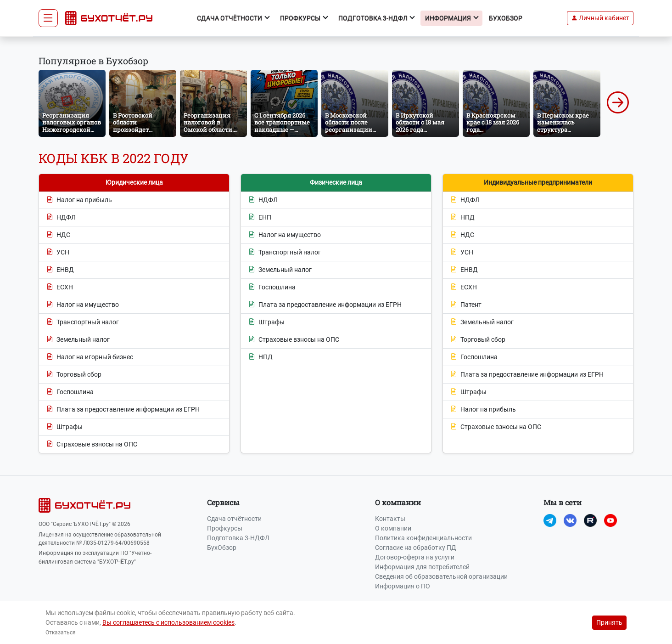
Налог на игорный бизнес (90, 357)
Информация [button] (449, 18)
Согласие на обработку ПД (416, 548)
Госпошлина (70, 392)
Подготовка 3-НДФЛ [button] (374, 18)
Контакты (390, 519)
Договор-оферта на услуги (415, 557)
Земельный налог (78, 340)
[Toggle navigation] (48, 18)
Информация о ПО (403, 586)
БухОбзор (506, 18)
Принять (609, 622)
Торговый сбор (74, 375)
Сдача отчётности (234, 519)
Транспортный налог (83, 322)
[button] (600, 18)
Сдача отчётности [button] (230, 18)
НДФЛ (61, 217)
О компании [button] (398, 502)
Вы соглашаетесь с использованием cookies (168, 622)
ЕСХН (60, 287)
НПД (260, 357)
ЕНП (260, 217)
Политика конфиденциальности (423, 538)
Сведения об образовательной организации (441, 576)
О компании (393, 528)
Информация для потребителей (422, 567)
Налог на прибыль (79, 200)
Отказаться (61, 633)
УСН (58, 252)
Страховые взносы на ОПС (92, 444)
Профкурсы (225, 528)
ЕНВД (60, 270)
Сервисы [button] (223, 502)
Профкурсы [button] (301, 18)
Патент (466, 305)
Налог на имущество (83, 305)
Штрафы (64, 427)
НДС (58, 235)
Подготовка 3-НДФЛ (238, 538)
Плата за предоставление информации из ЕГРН (123, 410)
